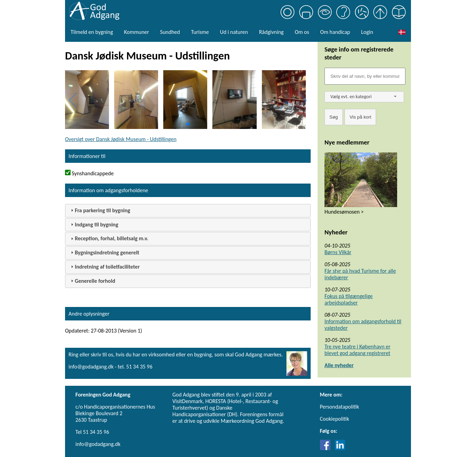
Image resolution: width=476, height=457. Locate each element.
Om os (302, 32)
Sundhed (170, 32)
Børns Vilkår (338, 252)
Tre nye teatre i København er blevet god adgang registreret (358, 350)
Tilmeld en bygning (92, 32)
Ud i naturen (234, 32)
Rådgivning (271, 32)
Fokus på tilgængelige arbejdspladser (349, 299)
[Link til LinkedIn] (340, 448)
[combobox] (364, 97)
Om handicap (335, 32)
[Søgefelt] (365, 76)
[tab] (188, 211)
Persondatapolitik (340, 407)
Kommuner (136, 32)
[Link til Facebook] (327, 448)
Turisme (200, 32)
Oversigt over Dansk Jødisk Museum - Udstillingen (121, 139)
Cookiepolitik (335, 419)
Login (367, 32)
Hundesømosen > (344, 212)
